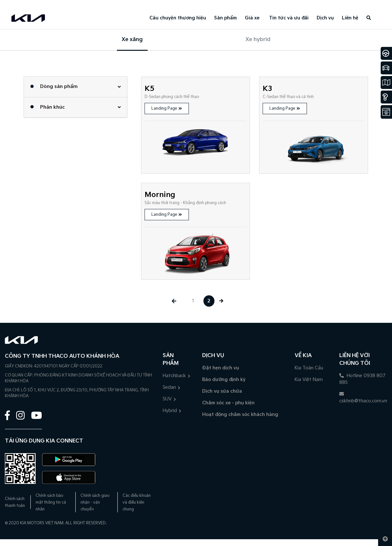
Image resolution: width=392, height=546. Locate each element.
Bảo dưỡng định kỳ (224, 380)
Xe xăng (132, 40)
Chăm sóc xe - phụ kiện (228, 403)
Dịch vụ (325, 18)
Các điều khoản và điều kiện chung (137, 502)
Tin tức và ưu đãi (289, 18)
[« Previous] (174, 301)
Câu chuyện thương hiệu (178, 18)
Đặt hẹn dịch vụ (221, 368)
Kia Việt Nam (309, 380)
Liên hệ (350, 18)
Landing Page (167, 109)
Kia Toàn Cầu (309, 368)
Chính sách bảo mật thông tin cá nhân (51, 502)
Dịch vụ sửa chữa (222, 391)
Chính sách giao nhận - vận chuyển (95, 502)
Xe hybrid (258, 40)
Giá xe (252, 18)
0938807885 (15, 3)
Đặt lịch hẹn (43, 3)
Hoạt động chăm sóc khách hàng (240, 415)
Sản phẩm (225, 18)
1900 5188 (11, 543)
